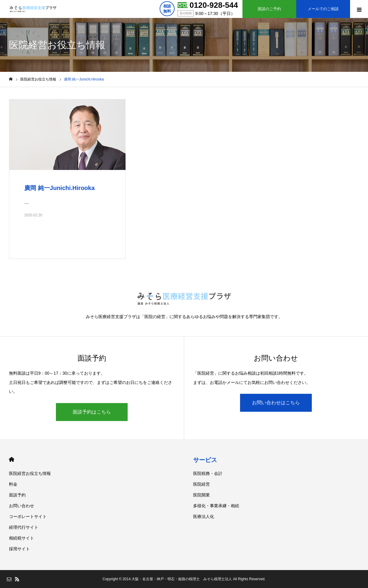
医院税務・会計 (208, 473)
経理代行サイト (24, 527)
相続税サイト (22, 538)
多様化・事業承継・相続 (216, 506)
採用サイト (19, 549)
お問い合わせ (22, 506)
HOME (12, 459)
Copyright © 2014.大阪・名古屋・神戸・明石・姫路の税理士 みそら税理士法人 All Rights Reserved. (184, 579)
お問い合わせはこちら (276, 403)
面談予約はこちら (92, 412)
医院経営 (201, 484)
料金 (13, 484)
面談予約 (17, 495)
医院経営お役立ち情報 (30, 473)
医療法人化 (204, 516)
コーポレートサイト (28, 516)
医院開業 (201, 495)
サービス (205, 460)
